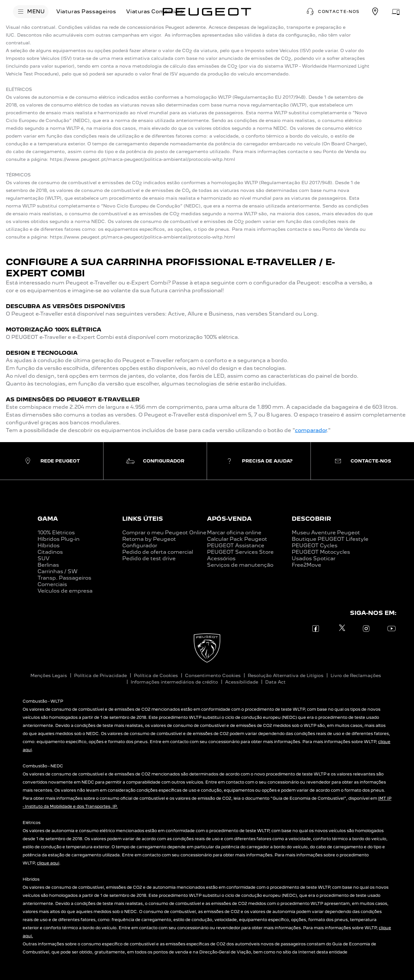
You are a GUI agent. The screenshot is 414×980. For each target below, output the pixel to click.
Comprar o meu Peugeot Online (164, 533)
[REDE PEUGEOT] (375, 12)
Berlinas (48, 565)
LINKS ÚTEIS (143, 519)
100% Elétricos (56, 533)
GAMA (48, 519)
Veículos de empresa (65, 591)
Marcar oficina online (234, 533)
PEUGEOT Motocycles (321, 552)
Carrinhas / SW (58, 571)
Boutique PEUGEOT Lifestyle (330, 539)
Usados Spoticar (314, 558)
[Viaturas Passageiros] (86, 12)
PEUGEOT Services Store (240, 552)
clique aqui (48, 863)
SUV (44, 558)
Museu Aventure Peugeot (326, 533)
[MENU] (31, 12)
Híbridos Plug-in (59, 539)
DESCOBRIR (311, 519)
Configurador (140, 546)
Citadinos (50, 552)
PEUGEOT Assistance (236, 546)
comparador (311, 430)
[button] (332, 12)
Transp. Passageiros (64, 578)
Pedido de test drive (149, 558)
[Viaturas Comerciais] (154, 12)
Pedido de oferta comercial (158, 552)
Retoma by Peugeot (149, 539)
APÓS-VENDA (229, 519)
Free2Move (306, 565)
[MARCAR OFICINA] (396, 12)
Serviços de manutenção (240, 565)
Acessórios (221, 558)
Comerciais (52, 584)
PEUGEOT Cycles (315, 546)
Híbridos (49, 546)
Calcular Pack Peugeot (237, 539)
